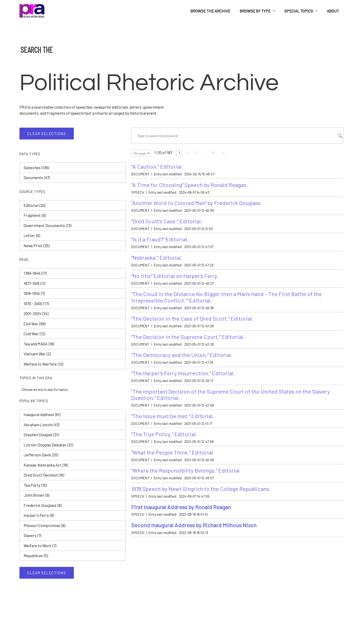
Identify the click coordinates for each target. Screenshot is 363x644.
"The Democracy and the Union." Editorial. (185, 361)
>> (227, 154)
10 (217, 154)
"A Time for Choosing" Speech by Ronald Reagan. (193, 186)
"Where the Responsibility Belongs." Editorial (189, 480)
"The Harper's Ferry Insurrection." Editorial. (186, 380)
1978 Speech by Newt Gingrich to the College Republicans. (206, 499)
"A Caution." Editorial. (158, 168)
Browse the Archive (215, 11)
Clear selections (47, 133)
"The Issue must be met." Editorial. (175, 424)
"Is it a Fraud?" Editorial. (161, 242)
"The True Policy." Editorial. (166, 443)
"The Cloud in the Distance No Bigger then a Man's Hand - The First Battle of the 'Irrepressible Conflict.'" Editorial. (232, 302)
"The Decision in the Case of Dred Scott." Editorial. (195, 324)
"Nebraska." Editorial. (158, 261)
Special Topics (301, 11)
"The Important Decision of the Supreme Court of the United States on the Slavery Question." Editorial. (236, 402)
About (334, 11)
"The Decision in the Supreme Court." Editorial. (191, 343)
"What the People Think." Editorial (174, 461)
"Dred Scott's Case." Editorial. (169, 224)
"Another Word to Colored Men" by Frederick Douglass (199, 205)
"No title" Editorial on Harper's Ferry (176, 280)
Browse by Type (258, 11)
